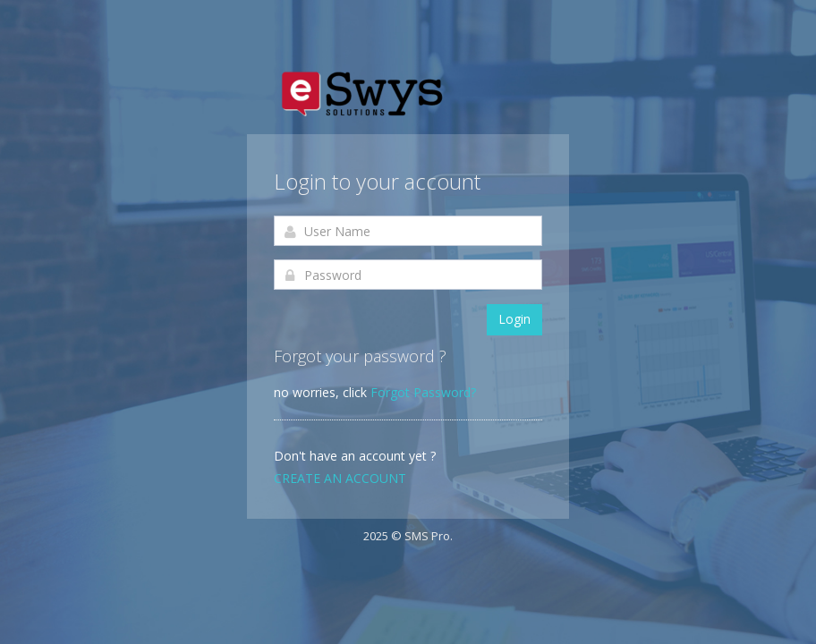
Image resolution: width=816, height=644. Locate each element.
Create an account (340, 478)
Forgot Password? (423, 392)
